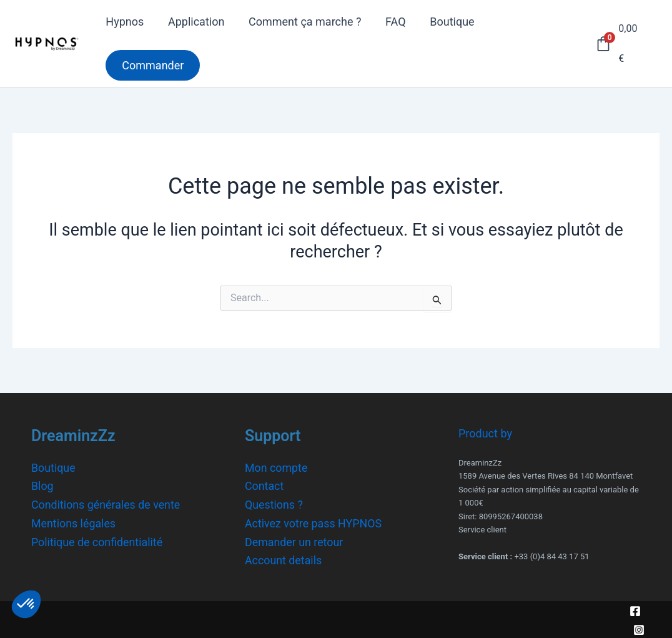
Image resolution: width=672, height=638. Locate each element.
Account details (284, 560)
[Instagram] (639, 630)
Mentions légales (74, 523)
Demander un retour (294, 542)
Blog (42, 486)
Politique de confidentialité (97, 542)
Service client (482, 530)
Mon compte (276, 468)
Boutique (53, 468)
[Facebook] (635, 611)
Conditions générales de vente (106, 505)
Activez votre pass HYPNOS (314, 523)
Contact (264, 486)
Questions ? (274, 505)
